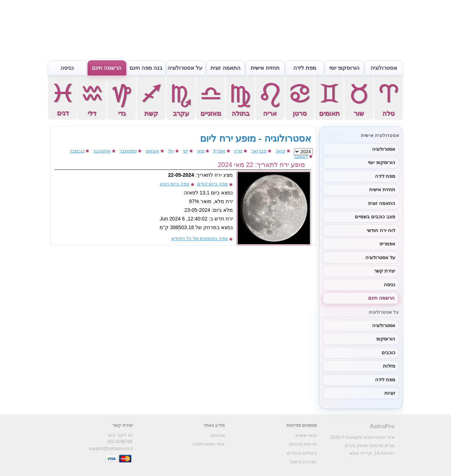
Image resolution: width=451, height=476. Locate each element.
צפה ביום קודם (212, 184)
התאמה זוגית (225, 68)
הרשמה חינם (107, 68)
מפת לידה (305, 68)
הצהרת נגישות (303, 462)
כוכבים (388, 353)
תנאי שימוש (306, 436)
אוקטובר (102, 151)
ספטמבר (128, 151)
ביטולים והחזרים (302, 453)
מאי (201, 151)
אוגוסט (152, 151)
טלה (388, 99)
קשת (151, 99)
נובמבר (77, 151)
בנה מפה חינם (146, 68)
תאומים (329, 99)
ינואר (280, 151)
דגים (63, 99)
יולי (171, 151)
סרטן (299, 99)
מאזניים (210, 99)
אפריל (219, 151)
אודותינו (218, 436)
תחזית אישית (265, 68)
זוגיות (390, 393)
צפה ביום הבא (175, 184)
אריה (270, 99)
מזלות (389, 366)
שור (359, 99)
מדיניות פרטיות (303, 444)
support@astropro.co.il (111, 449)
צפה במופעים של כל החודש (200, 238)
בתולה (240, 99)
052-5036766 (120, 442)
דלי (92, 99)
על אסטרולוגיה (185, 68)
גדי (122, 99)
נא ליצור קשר (120, 435)
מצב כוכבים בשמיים (375, 217)
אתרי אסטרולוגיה (209, 444)
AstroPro (382, 426)
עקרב (181, 99)
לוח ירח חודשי (381, 230)
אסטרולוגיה (384, 68)
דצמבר (301, 156)
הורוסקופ (386, 339)
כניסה (67, 68)
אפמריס (387, 244)
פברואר (259, 151)
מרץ (238, 151)
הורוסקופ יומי (344, 68)
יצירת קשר (385, 271)
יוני (185, 151)
